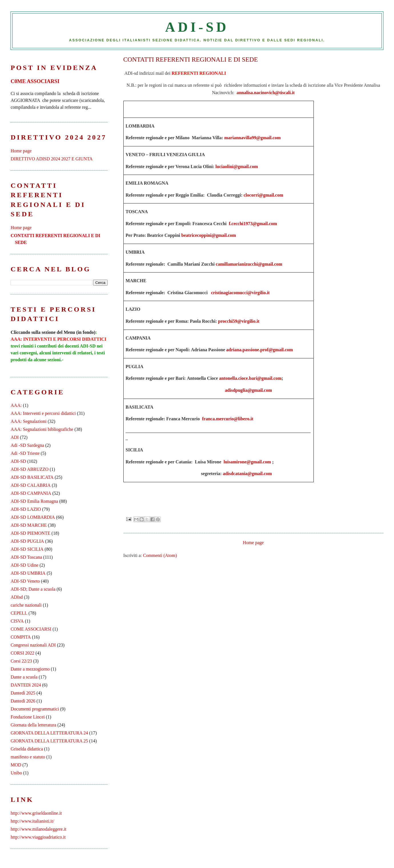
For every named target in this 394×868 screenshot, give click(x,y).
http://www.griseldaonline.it (36, 813)
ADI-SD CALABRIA (31, 485)
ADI (15, 437)
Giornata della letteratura (33, 725)
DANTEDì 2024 (26, 685)
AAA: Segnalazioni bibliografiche (42, 429)
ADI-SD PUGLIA (27, 541)
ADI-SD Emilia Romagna (34, 501)
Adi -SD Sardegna (27, 445)
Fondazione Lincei (28, 717)
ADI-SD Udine (24, 565)
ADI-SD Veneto (25, 581)
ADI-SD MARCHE (29, 525)
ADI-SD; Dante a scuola (33, 589)
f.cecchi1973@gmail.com (253, 224)
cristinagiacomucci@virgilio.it (240, 293)
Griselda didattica (27, 749)
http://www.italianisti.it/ (32, 821)
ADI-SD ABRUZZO (30, 469)
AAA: (16, 405)
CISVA (17, 621)
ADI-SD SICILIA (27, 549)
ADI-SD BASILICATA (32, 477)
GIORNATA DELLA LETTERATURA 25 (49, 741)
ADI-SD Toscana (26, 557)
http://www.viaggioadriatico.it (38, 837)
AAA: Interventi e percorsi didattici (43, 413)
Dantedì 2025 (23, 693)
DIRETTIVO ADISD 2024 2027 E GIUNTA (52, 159)
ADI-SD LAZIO (26, 509)
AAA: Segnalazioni (29, 421)
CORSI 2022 (22, 653)
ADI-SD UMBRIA (28, 573)
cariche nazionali (26, 605)
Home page (253, 543)
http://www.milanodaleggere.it (38, 829)
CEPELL (19, 613)
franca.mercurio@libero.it (228, 419)
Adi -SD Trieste (25, 453)
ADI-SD (197, 27)
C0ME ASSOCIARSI (35, 81)
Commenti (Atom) (160, 555)
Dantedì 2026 (23, 701)
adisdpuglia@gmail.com (249, 390)
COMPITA (21, 637)
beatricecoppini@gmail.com (209, 235)
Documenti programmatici (35, 709)
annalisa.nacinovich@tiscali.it (266, 93)
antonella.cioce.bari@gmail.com (250, 378)
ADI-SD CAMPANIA (31, 493)
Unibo (16, 773)
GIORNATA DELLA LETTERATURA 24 (49, 733)
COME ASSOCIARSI (31, 629)
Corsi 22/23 (21, 661)
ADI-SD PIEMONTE (30, 533)
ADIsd (17, 597)
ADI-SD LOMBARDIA (33, 517)
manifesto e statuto (28, 757)
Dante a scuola (24, 677)
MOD (16, 765)
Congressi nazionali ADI (33, 645)
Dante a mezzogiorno (30, 669)
